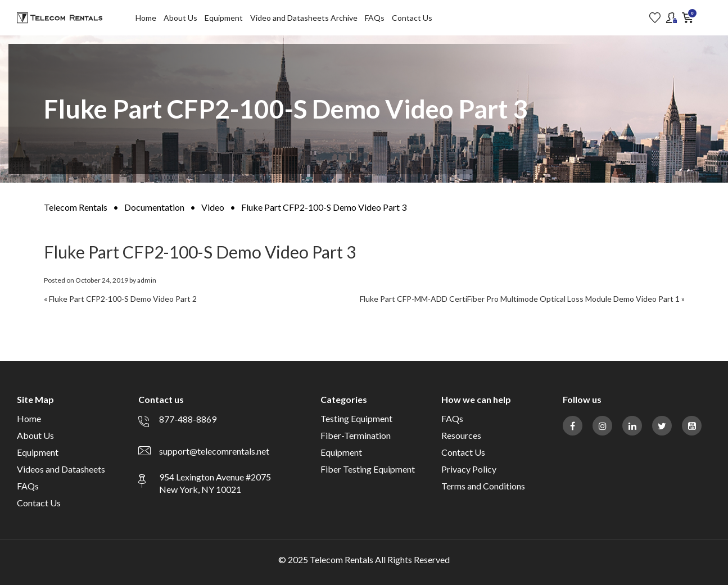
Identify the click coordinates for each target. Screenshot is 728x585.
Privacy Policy (469, 469)
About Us (180, 18)
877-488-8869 (188, 419)
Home (146, 18)
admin (147, 280)
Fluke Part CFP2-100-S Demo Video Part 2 (123, 299)
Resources (461, 435)
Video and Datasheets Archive (304, 18)
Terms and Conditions (483, 486)
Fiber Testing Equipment (368, 469)
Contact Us (412, 18)
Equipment (224, 18)
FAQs (375, 18)
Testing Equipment (356, 418)
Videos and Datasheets (61, 469)
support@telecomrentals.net (214, 451)
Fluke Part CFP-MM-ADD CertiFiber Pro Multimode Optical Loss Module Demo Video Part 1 (520, 299)
